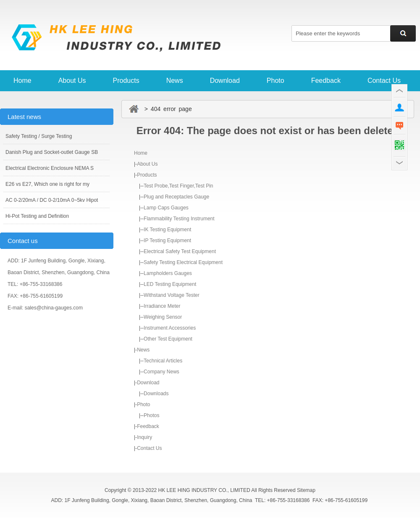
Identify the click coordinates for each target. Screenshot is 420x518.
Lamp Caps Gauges (166, 208)
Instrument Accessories (170, 328)
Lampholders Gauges (168, 273)
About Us (72, 81)
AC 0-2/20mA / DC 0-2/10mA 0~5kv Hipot (52, 200)
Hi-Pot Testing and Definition (37, 216)
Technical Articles (163, 361)
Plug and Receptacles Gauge (176, 197)
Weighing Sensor (163, 317)
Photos (151, 415)
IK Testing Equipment (167, 230)
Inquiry (144, 437)
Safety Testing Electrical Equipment (183, 262)
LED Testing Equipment (170, 284)
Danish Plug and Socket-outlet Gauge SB (52, 152)
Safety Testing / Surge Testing (39, 136)
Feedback (326, 81)
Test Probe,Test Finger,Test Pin (178, 186)
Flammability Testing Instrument (179, 219)
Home (22, 81)
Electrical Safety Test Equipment (180, 251)
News (175, 81)
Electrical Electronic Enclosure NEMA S (50, 168)
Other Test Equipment (168, 339)
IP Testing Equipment (167, 240)
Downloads (156, 394)
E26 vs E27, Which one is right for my (47, 184)
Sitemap (306, 490)
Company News (161, 372)
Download (225, 81)
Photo (276, 81)
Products (126, 81)
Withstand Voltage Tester (172, 295)
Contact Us (384, 81)
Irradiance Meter (162, 306)
